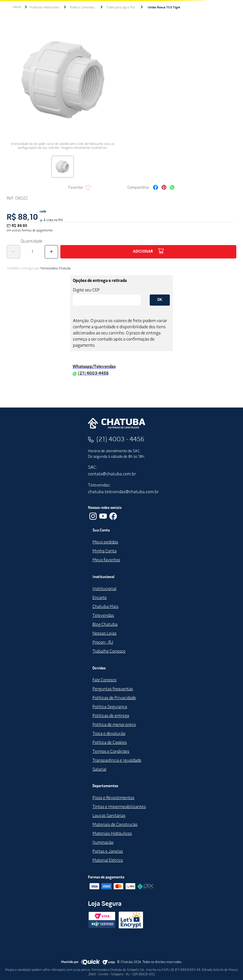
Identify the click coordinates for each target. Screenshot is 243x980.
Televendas (103, 616)
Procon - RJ (103, 643)
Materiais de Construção (115, 825)
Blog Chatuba (105, 625)
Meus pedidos (105, 542)
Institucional (104, 589)
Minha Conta (104, 551)
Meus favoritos (106, 560)
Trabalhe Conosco (109, 651)
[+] (51, 252)
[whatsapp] (172, 188)
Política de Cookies (110, 743)
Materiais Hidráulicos (44, 8)
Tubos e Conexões (82, 8)
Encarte (100, 598)
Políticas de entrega (111, 716)
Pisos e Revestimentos (113, 798)
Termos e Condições (111, 752)
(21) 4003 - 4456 (120, 440)
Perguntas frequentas (113, 689)
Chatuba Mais (105, 607)
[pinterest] (164, 188)
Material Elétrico (108, 861)
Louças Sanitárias (109, 816)
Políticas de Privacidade (114, 698)
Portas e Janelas (108, 852)
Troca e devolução (109, 734)
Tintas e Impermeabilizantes (119, 807)
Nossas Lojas (104, 634)
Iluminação (103, 843)
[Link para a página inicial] (17, 7)
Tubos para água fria (121, 8)
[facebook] (156, 188)
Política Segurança (110, 707)
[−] (13, 252)
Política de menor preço (114, 725)
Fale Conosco (104, 680)
